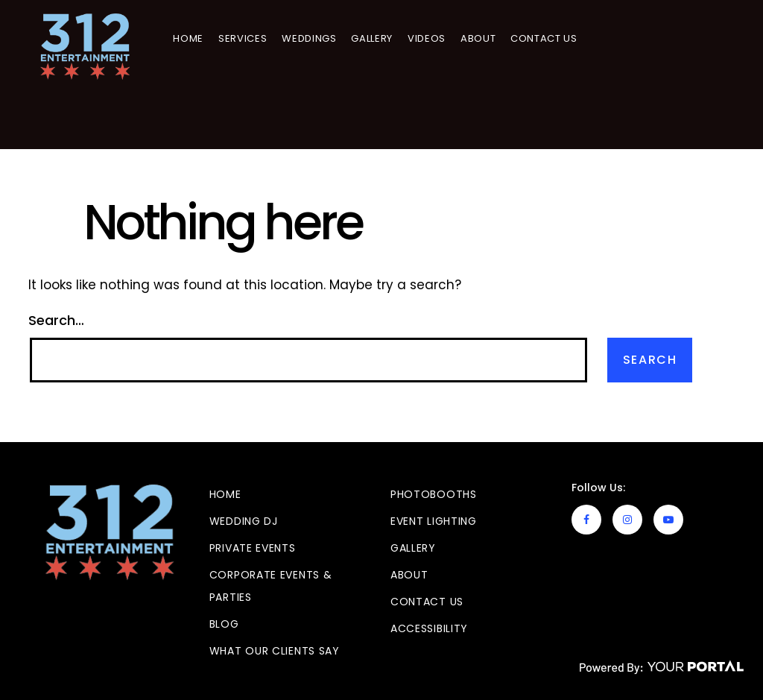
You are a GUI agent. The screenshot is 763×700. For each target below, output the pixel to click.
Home (190, 38)
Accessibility (429, 628)
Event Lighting (434, 521)
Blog (224, 624)
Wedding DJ (244, 521)
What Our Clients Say (275, 651)
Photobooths (434, 494)
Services (244, 38)
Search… (56, 320)
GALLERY (374, 38)
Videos (428, 38)
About (479, 38)
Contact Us (545, 38)
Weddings (310, 38)
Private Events (253, 548)
